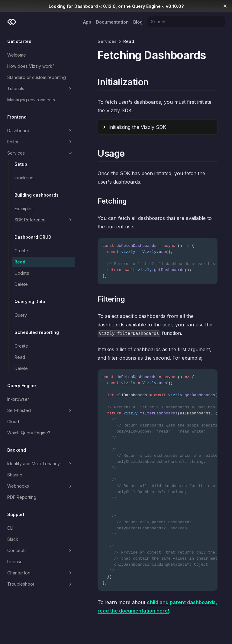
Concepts (40, 551)
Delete (21, 284)
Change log (40, 573)
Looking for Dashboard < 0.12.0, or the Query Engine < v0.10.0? (116, 6)
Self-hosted (40, 410)
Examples (24, 209)
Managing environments (31, 100)
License (15, 562)
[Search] (186, 22)
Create (21, 251)
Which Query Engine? (29, 433)
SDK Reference (44, 220)
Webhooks (40, 486)
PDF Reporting (22, 497)
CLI (10, 528)
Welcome (17, 55)
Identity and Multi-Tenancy (40, 464)
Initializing (24, 178)
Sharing (15, 475)
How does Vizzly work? (31, 66)
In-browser (18, 399)
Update (22, 273)
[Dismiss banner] (225, 6)
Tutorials (40, 89)
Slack (13, 539)
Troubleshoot (40, 584)
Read (20, 262)
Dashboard (40, 131)
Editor (40, 142)
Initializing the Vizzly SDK (137, 127)
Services (40, 153)
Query (21, 315)
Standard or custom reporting (37, 77)
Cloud (13, 422)
